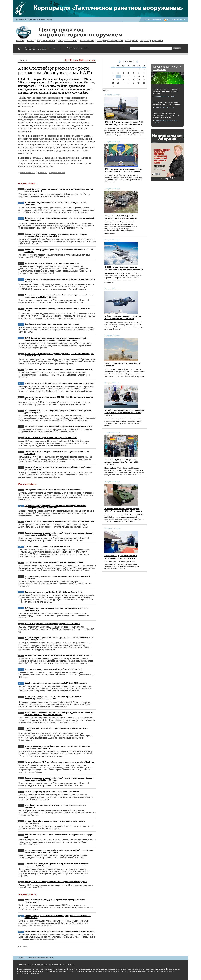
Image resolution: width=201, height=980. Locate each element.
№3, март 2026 (167, 178)
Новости (30, 41)
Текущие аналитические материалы (167, 68)
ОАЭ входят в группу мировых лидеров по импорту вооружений (166, 103)
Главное (20, 41)
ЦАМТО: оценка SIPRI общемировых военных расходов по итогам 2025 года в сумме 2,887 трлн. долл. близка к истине (59, 714)
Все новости (23, 947)
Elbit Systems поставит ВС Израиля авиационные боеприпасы (53, 490)
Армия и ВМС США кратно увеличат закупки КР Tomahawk (51, 438)
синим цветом (49, 48)
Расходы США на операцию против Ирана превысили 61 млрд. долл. (56, 882)
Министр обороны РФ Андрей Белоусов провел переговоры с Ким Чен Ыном (60, 762)
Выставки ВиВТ (87, 41)
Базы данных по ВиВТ (67, 41)
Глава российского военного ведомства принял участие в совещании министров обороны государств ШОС (56, 235)
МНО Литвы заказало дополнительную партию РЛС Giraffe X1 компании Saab (59, 521)
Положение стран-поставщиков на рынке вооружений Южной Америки (166, 91)
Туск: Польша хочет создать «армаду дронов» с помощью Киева (54, 562)
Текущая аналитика (46, 41)
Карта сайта (157, 41)
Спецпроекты (132, 41)
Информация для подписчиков (78, 48)
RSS (169, 19)
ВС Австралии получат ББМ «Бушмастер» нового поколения (52, 263)
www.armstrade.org (149, 971)
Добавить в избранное (153, 19)
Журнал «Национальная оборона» (40, 19)
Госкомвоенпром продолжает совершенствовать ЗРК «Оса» (52, 792)
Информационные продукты (110, 41)
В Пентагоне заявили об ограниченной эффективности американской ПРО (58, 426)
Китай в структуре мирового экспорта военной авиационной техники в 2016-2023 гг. (166, 115)
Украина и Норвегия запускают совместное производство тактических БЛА (58, 369)
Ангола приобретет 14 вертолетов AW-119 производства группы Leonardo (58, 655)
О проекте (20, 19)
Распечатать (42, 173)
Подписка (145, 41)
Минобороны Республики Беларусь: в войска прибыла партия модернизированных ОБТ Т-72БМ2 (53, 698)
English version (179, 19)
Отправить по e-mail (57, 173)
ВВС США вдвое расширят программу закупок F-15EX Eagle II (52, 624)
